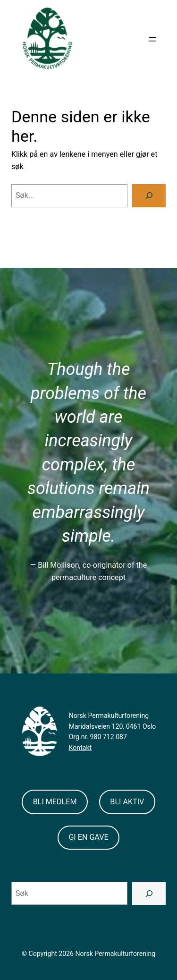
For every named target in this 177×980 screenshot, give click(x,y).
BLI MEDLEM (55, 802)
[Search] (149, 196)
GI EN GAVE (88, 837)
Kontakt (80, 748)
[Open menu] (152, 39)
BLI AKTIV (127, 802)
